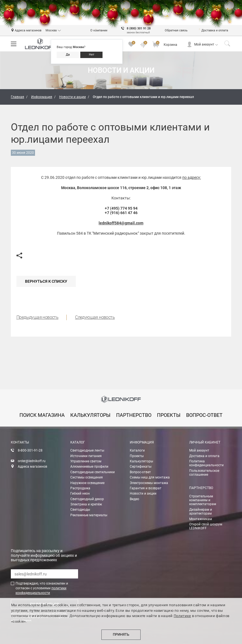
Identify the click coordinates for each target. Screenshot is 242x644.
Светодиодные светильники (93, 472)
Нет (92, 55)
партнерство (134, 415)
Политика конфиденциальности (206, 463)
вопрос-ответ (204, 415)
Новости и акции (143, 493)
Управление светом (86, 461)
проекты (169, 415)
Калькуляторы (141, 461)
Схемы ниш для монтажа (150, 477)
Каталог (78, 442)
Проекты (137, 456)
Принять (121, 635)
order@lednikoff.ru (32, 461)
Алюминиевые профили (89, 467)
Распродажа (80, 488)
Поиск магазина (42, 415)
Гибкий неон (80, 493)
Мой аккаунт (204, 44)
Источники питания (86, 456)
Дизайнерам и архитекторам (201, 512)
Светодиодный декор (87, 499)
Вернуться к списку (46, 281)
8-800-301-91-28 (30, 450)
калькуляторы (90, 415)
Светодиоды (80, 510)
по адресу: (192, 177)
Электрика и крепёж (86, 504)
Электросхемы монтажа (149, 483)
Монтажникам (201, 519)
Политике (182, 616)
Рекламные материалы (89, 515)
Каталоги (137, 450)
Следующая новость (95, 317)
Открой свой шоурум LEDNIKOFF (206, 526)
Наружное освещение (87, 483)
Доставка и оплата (204, 456)
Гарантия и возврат (146, 488)
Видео (134, 499)
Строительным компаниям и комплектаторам (203, 500)
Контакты (20, 442)
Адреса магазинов (33, 467)
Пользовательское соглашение (204, 473)
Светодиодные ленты (87, 450)
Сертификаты (141, 467)
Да (68, 55)
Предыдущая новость (37, 317)
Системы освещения (87, 477)
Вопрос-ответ (140, 472)
